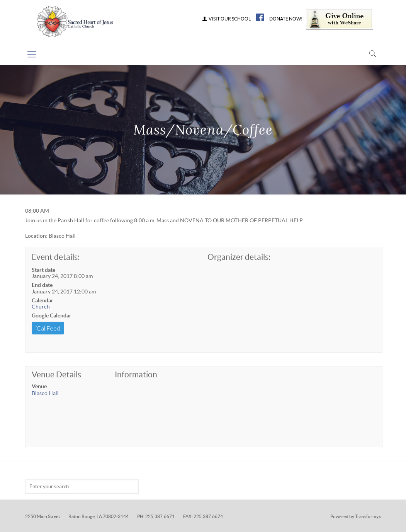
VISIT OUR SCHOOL (226, 19)
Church (41, 307)
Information (136, 374)
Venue (39, 386)
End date (42, 285)
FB (260, 17)
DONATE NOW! (286, 19)
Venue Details (56, 374)
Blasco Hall (45, 393)
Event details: (56, 257)
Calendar (42, 300)
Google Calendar (52, 315)
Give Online (340, 19)
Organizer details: (239, 257)
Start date (43, 270)
